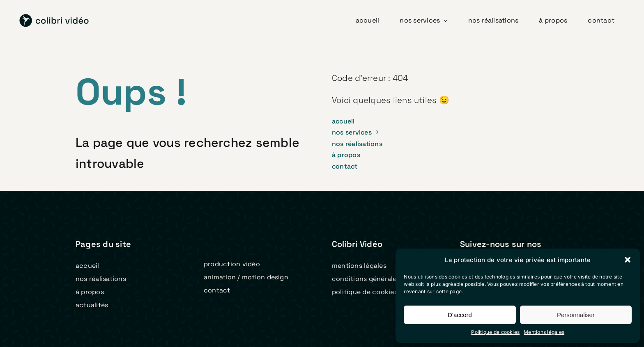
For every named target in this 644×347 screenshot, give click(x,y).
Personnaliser (576, 315)
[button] (628, 260)
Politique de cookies (495, 332)
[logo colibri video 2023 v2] (54, 17)
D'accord (460, 315)
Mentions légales (544, 332)
